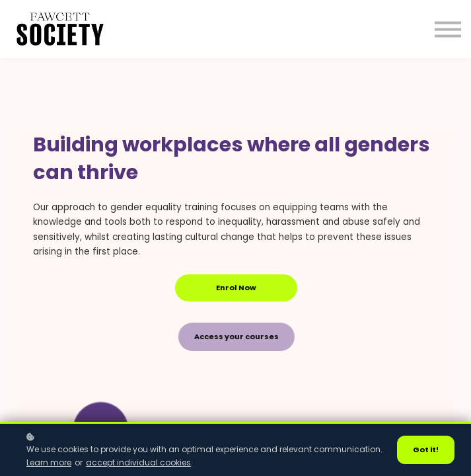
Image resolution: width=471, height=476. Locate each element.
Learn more (49, 462)
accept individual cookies (138, 462)
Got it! (426, 450)
